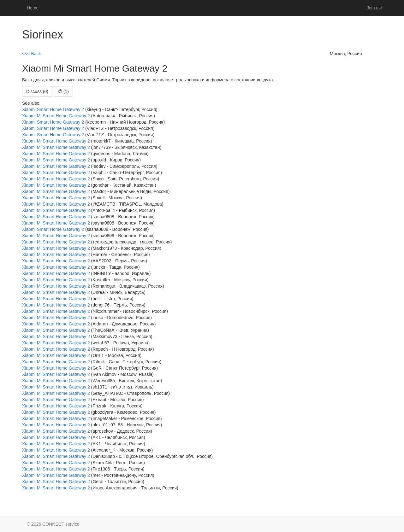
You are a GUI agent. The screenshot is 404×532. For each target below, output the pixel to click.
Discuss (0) (37, 91)
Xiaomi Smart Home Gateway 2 (53, 109)
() (63, 91)
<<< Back (32, 54)
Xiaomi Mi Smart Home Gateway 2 (56, 116)
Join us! (374, 8)
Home (33, 8)
